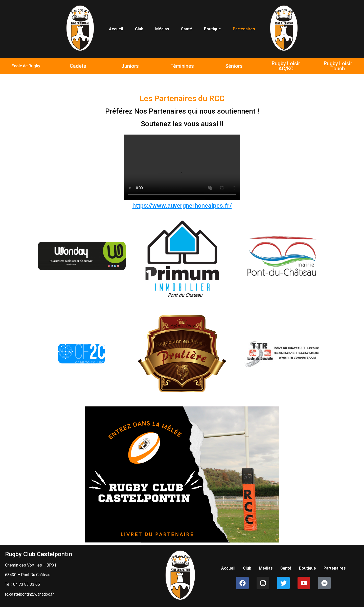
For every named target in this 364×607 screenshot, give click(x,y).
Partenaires (244, 29)
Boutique (212, 29)
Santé (187, 29)
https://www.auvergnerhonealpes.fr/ (182, 206)
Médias (162, 29)
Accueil (116, 29)
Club (139, 29)
